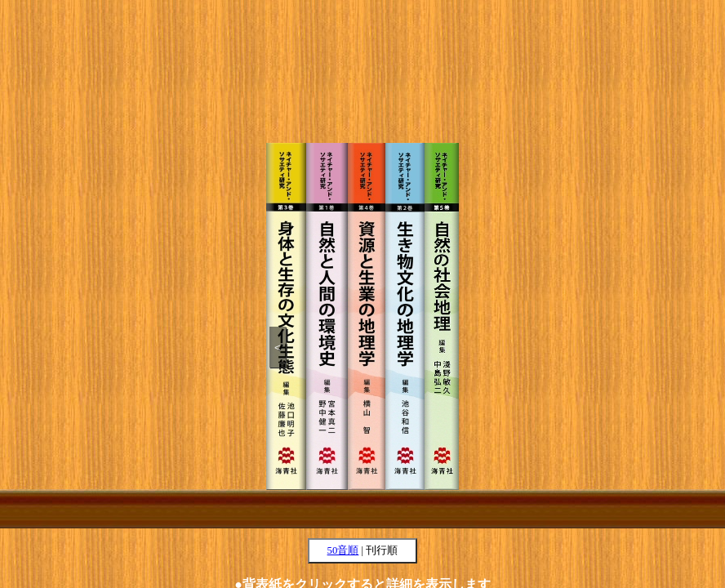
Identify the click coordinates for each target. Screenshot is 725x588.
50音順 (343, 550)
